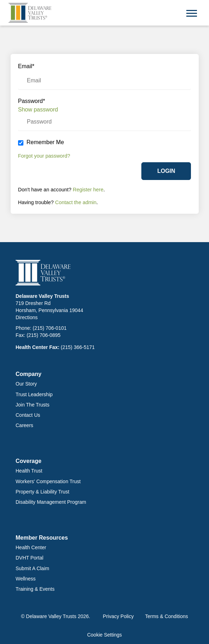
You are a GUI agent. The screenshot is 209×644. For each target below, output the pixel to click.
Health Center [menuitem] (31, 547)
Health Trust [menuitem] (29, 471)
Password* (32, 101)
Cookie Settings (104, 635)
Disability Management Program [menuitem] (51, 502)
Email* (26, 66)
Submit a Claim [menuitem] (32, 568)
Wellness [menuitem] (26, 579)
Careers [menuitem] (24, 425)
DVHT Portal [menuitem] (29, 558)
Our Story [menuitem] (26, 384)
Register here (88, 190)
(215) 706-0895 (44, 335)
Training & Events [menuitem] (35, 589)
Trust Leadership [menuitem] (34, 394)
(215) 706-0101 (50, 328)
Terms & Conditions (166, 616)
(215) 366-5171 (78, 347)
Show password (38, 110)
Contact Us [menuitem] (28, 415)
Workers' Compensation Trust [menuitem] (48, 481)
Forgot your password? (44, 156)
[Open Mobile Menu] (192, 13)
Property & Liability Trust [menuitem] (43, 492)
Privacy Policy (118, 616)
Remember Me (45, 142)
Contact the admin (76, 202)
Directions (27, 317)
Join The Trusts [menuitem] (32, 405)
